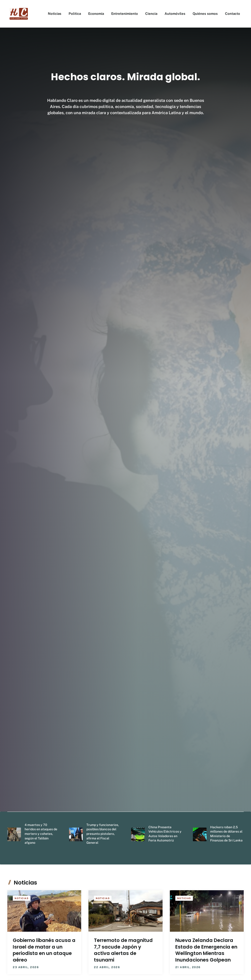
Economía (96, 14)
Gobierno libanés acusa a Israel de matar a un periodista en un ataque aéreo (44, 950)
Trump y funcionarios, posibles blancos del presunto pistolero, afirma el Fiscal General (103, 834)
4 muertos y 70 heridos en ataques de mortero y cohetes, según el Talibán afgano (41, 834)
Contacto (233, 14)
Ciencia (151, 14)
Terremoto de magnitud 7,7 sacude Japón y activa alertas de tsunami (123, 950)
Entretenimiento (125, 14)
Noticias (55, 14)
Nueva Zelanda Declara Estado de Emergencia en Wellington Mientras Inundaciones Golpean (206, 950)
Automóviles (175, 14)
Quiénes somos (205, 14)
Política (75, 14)
